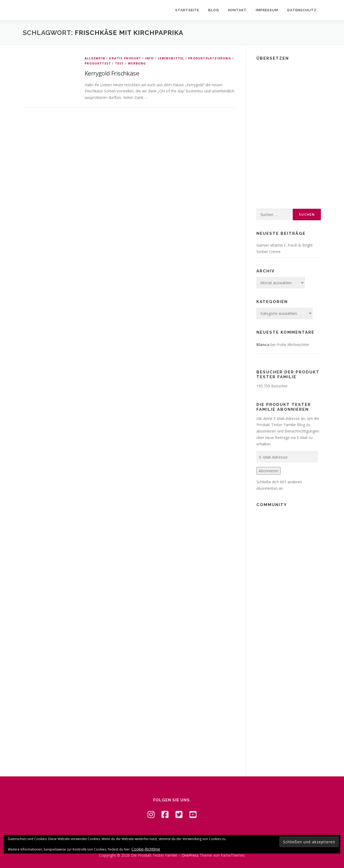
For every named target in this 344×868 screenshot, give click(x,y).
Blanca (263, 345)
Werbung (137, 63)
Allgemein (95, 58)
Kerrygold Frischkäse (112, 73)
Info (150, 58)
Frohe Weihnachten (293, 345)
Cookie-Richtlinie (146, 849)
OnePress (190, 855)
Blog (214, 10)
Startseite (187, 10)
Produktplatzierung (210, 58)
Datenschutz (302, 10)
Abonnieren (268, 471)
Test (120, 63)
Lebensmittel (171, 58)
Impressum (267, 10)
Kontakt (237, 10)
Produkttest (98, 63)
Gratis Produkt (125, 58)
